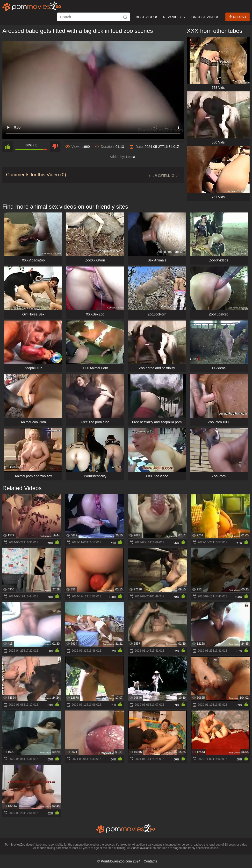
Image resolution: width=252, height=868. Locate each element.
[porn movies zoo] (32, 6)
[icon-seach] (125, 17)
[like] (8, 147)
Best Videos (147, 17)
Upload (238, 17)
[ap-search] (94, 17)
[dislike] (55, 147)
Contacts (150, 861)
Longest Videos (205, 17)
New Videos (174, 17)
